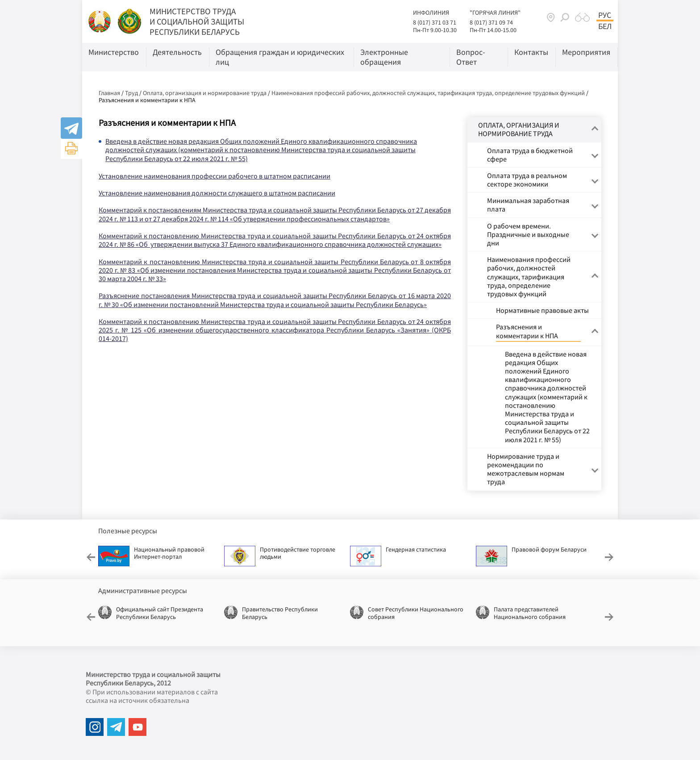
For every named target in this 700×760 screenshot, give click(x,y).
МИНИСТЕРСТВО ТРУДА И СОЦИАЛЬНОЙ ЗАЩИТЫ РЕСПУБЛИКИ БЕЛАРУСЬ (197, 21)
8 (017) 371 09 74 (491, 22)
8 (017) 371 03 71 (435, 22)
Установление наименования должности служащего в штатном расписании (217, 193)
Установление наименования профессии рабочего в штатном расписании (215, 176)
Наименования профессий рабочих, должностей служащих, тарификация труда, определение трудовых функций (428, 93)
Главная (109, 93)
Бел (605, 26)
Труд (131, 93)
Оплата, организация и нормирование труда (205, 93)
